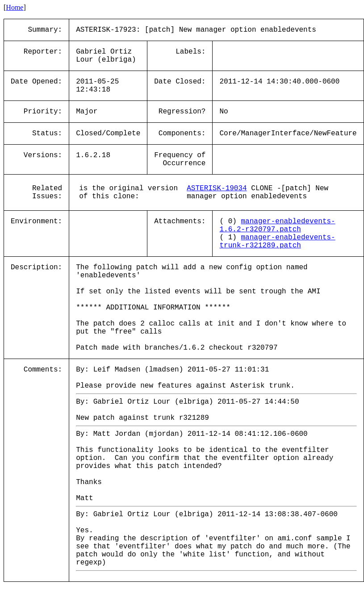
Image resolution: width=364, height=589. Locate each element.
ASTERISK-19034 (217, 188)
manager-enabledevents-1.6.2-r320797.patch (277, 226)
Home (15, 7)
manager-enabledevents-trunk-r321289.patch (277, 242)
